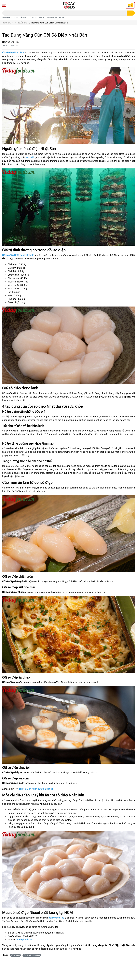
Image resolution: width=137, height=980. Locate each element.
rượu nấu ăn (52, 17)
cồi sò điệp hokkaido (32, 955)
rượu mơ (15, 17)
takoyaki (62, 17)
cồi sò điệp (15, 955)
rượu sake (6, 17)
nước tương (32, 17)
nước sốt (42, 17)
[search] (131, 13)
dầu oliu (23, 17)
